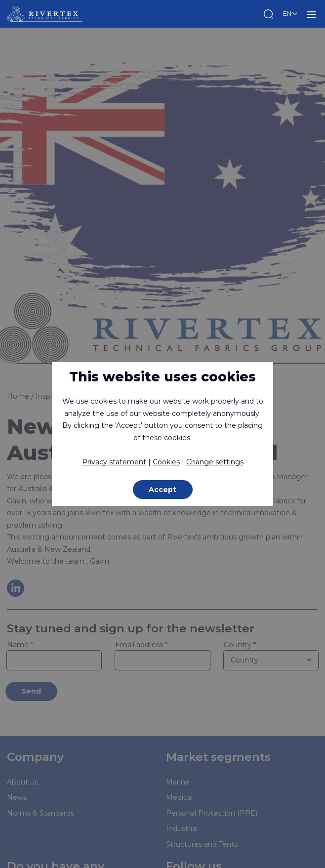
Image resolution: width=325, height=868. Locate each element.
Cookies (166, 462)
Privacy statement (114, 462)
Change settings (215, 462)
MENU (311, 14)
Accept (162, 490)
